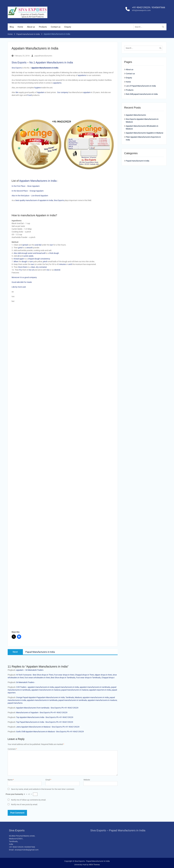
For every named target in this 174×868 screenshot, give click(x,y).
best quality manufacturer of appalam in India (34, 200)
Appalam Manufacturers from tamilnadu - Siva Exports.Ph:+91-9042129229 (47, 708)
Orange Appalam (37, 191)
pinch (45, 261)
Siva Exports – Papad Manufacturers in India (118, 830)
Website (87, 780)
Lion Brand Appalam (40, 196)
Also (16, 253)
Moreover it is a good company (24, 277)
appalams (82, 75)
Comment (12, 749)
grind (20, 248)
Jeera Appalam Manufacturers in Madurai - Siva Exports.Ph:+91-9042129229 (48, 727)
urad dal (38, 245)
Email (48, 780)
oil (18, 256)
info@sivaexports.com (141, 10)
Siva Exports (19, 62)
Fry (21, 270)
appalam (87, 92)
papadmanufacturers (43, 56)
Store (21, 267)
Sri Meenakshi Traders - (26, 682)
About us (31, 27)
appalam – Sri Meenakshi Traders (30, 670)
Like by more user (19, 287)
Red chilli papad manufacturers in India (142, 94)
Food (30, 95)
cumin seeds (28, 256)
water (30, 253)
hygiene (38, 88)
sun (52, 245)
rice (48, 270)
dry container (41, 267)
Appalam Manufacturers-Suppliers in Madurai (144, 133)
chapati (31, 259)
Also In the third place (20, 196)
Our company (63, 92)
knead (39, 253)
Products (43, 27)
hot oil (31, 270)
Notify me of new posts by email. (24, 804)
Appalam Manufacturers (136, 115)
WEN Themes (94, 865)
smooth (30, 248)
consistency (45, 259)
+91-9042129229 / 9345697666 (149, 7)
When (16, 261)
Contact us (56, 27)
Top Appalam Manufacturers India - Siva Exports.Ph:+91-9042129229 (45, 717)
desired (57, 270)
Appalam (41, 92)
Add (19, 253)
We (17, 92)
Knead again (19, 259)
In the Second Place (20, 191)
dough (56, 253)
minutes (63, 264)
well (44, 253)
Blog (12, 27)
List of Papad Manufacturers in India (141, 86)
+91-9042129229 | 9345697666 (22, 847)
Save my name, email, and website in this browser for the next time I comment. (43, 789)
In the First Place (18, 186)
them (25, 267)
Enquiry (68, 27)
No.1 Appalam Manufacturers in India (51, 62)
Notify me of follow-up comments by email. (29, 800)
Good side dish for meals (22, 282)
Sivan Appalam (33, 186)
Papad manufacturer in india (138, 161)
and (35, 253)
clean (33, 267)
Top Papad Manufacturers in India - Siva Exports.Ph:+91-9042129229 (45, 722)
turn (31, 261)
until (70, 264)
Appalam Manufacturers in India (38, 181)
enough (25, 253)
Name (11, 780)
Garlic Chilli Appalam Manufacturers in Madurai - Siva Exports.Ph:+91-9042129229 (50, 732)
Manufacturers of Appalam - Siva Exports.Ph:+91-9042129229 (42, 713)
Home (20, 27)
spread (25, 245)
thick (51, 253)
